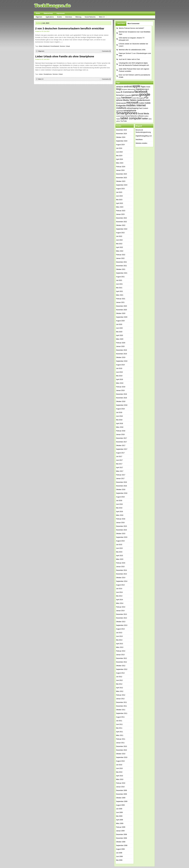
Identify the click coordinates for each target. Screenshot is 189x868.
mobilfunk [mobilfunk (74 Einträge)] (121, 108)
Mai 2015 (119, 552)
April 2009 (120, 820)
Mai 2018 (119, 420)
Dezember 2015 (121, 526)
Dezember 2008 (121, 834)
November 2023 (121, 178)
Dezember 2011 (121, 702)
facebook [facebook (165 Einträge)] (141, 92)
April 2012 (120, 688)
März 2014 (120, 603)
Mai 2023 (119, 200)
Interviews (69, 17)
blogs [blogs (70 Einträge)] (119, 89)
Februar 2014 (121, 607)
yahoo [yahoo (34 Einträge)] (118, 121)
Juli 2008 (119, 853)
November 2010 (121, 750)
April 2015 (120, 556)
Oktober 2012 (121, 666)
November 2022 (121, 222)
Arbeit (41, 46)
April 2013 (120, 644)
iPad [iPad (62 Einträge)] (146, 98)
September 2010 (122, 757)
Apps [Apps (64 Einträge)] (143, 87)
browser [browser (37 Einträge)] (125, 89)
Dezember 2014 (121, 570)
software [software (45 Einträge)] (141, 116)
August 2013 (120, 629)
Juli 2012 (119, 677)
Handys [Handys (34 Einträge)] (119, 98)
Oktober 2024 (121, 137)
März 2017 (120, 471)
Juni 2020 (119, 328)
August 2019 (120, 365)
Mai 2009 (119, 816)
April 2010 (120, 776)
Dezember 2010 (121, 746)
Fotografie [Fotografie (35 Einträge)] (128, 95)
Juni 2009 (119, 812)
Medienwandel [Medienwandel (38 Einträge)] (121, 103)
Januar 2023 (120, 214)
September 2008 (122, 845)
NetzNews (139, 140)
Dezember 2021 (121, 262)
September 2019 (122, 361)
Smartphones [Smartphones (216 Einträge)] (127, 113)
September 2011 (122, 713)
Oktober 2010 (121, 754)
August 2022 (120, 233)
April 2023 (120, 203)
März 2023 (120, 207)
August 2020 (120, 321)
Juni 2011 (119, 724)
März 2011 (120, 735)
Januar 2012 (120, 699)
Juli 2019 (119, 368)
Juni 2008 (119, 856)
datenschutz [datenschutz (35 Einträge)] (131, 89)
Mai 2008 (119, 860)
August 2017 (120, 453)
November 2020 (121, 310)
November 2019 (121, 354)
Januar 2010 (120, 787)
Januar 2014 (120, 611)
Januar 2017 (120, 479)
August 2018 (120, 409)
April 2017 (120, 468)
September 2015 (122, 537)
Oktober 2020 (121, 313)
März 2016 (120, 515)
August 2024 (120, 145)
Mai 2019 (119, 376)
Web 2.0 (102, 17)
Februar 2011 (121, 739)
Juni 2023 (119, 196)
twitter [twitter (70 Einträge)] (145, 119)
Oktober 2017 (121, 446)
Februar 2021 (121, 299)
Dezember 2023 (121, 174)
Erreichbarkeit (55, 46)
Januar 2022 (120, 258)
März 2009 (120, 823)
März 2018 (120, 427)
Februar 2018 (121, 431)
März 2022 (120, 251)
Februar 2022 (121, 255)
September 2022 (122, 229)
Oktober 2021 (121, 269)
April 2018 (120, 423)
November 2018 (121, 398)
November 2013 (121, 618)
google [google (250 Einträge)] (145, 94)
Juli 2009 (119, 809)
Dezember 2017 (121, 438)
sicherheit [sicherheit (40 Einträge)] (120, 111)
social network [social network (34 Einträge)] (121, 116)
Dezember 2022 (121, 218)
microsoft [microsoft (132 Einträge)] (132, 103)
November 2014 (121, 574)
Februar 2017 (121, 475)
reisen (41, 74)
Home (38, 13)
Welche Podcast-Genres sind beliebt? (131, 28)
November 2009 (121, 794)
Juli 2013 (119, 633)
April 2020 (120, 335)
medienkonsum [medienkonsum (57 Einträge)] (143, 100)
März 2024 (120, 163)
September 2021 (122, 273)
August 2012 (120, 673)
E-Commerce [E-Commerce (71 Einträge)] (127, 92)
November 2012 (121, 662)
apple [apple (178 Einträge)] (136, 86)
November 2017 (121, 442)
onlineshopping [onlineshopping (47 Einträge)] (132, 108)
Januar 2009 (120, 831)
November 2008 (121, 838)
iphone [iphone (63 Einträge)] (119, 100)
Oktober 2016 (121, 490)
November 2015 (121, 530)
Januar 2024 (120, 170)
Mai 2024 (119, 156)
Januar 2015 (120, 567)
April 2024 (120, 159)
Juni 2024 (119, 152)
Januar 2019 (120, 390)
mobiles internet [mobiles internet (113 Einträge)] (136, 105)
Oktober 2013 (121, 622)
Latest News (121, 24)
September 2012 (122, 669)
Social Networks (90, 17)
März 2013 (120, 647)
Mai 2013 (119, 640)
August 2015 (120, 541)
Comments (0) (106, 51)
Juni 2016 (119, 504)
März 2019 (120, 383)
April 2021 (120, 291)
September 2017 (122, 449)
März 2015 (120, 559)
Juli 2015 (119, 545)
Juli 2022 (119, 236)
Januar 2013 (120, 655)
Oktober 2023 (121, 181)
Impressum (61, 13)
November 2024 (121, 134)
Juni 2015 (119, 548)
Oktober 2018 (121, 401)
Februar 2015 (121, 563)
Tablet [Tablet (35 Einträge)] (118, 119)
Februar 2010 (121, 783)
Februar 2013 (121, 651)
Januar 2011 (120, 743)
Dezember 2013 (121, 614)
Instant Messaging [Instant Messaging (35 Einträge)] (138, 98)
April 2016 (120, 512)
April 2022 (120, 247)
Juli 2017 (119, 457)
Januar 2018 (120, 435)
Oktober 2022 (121, 225)
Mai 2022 (119, 244)
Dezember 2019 (121, 350)
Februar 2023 (121, 211)
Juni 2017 (119, 460)
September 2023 (122, 185)
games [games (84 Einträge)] (135, 95)
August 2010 (120, 761)
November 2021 (121, 266)
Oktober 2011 (121, 710)
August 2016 (120, 497)
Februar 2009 (121, 827)
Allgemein (39, 17)
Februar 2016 (121, 519)
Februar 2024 (121, 167)
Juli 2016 (119, 501)
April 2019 (120, 379)
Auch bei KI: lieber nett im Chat (129, 59)
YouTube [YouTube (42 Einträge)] (124, 121)
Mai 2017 (119, 464)
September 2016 (122, 493)
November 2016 (121, 486)
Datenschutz (48, 13)
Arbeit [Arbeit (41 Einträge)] (148, 87)
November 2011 (121, 706)
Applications (50, 17)
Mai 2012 (119, 684)
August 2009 (120, 805)
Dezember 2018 (121, 394)
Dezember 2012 (121, 658)
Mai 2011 (119, 728)
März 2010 (120, 779)
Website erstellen (141, 143)
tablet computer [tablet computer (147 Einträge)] (131, 118)
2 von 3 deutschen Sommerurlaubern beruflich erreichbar (70, 28)
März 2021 (120, 295)
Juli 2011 (119, 721)
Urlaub (68, 46)
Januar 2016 (120, 523)
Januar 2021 (120, 302)
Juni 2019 (119, 372)
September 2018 (122, 405)
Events (59, 17)
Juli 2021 (119, 280)
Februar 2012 (121, 695)
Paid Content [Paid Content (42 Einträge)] (143, 108)
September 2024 (122, 141)
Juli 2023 (119, 192)
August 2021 (120, 277)
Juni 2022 (119, 240)
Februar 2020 (121, 343)
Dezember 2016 (121, 482)
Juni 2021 (119, 284)
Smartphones (48, 74)
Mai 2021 (119, 288)
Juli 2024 (119, 148)
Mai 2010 (119, 772)
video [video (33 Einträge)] (150, 119)
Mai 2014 (119, 596)
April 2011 (120, 732)
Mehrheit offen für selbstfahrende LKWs (132, 50)
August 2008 (120, 849)
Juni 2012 (119, 680)
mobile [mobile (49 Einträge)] (141, 103)
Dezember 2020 (121, 306)
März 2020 (120, 339)
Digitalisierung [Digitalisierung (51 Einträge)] (142, 89)
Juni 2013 (119, 636)
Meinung (78, 17)
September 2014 (122, 581)
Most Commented (133, 24)
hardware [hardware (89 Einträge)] (126, 98)
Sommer (62, 46)
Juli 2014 (119, 589)
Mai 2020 (119, 332)
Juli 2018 (119, 412)
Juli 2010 (119, 765)
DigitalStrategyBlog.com (144, 136)
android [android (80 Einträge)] (128, 86)
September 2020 (122, 317)
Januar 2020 (120, 346)
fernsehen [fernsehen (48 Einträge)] (120, 95)
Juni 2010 (119, 768)
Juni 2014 (119, 592)
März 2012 (120, 691)
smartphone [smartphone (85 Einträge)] (130, 111)
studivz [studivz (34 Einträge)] (146, 116)
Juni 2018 (119, 416)
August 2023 (120, 189)
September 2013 (122, 625)
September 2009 (122, 801)
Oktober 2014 (121, 578)
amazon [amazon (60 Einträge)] (120, 87)
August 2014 (120, 585)
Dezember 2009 (121, 790)
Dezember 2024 (121, 130)
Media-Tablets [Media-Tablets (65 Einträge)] (130, 100)
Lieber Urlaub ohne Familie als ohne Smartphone (65, 56)
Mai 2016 (119, 508)
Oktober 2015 (121, 534)
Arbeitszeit (46, 46)
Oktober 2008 (121, 842)
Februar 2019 (121, 387)
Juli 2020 (119, 324)
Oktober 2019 (121, 357)
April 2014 (120, 600)
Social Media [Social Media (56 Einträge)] (143, 114)
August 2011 (120, 717)
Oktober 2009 (121, 798)
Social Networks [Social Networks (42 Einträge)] (131, 116)
